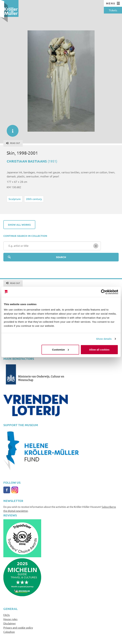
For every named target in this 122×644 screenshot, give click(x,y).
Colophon (9, 632)
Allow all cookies (99, 349)
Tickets (113, 10)
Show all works (19, 225)
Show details (104, 339)
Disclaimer (10, 623)
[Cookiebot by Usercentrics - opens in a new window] (103, 292)
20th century (34, 199)
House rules (10, 619)
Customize (60, 349)
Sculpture (15, 199)
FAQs (7, 615)
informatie (11, 129)
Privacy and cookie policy (18, 627)
